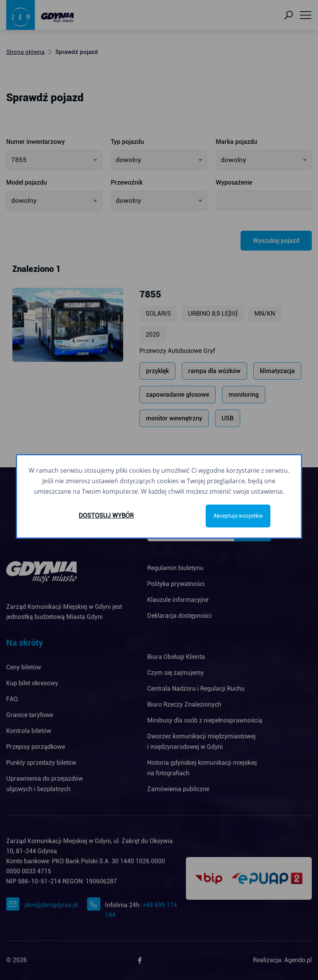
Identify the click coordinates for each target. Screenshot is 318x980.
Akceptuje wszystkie (238, 516)
